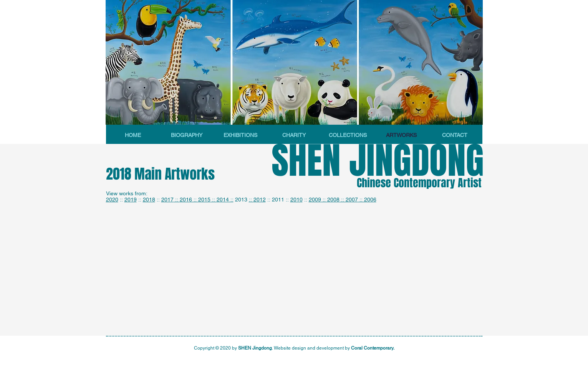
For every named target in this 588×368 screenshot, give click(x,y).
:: (177, 200)
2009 (315, 200)
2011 (278, 200)
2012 (260, 200)
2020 (112, 200)
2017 (167, 200)
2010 (296, 200)
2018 (149, 200)
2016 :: (189, 200)
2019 (131, 200)
